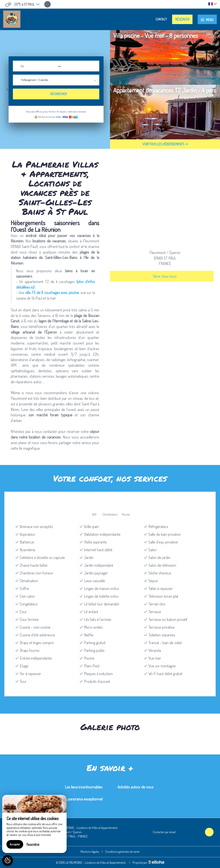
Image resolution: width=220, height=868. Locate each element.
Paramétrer (33, 844)
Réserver (182, 19)
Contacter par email (162, 832)
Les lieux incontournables (84, 787)
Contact (161, 19)
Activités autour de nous (135, 787)
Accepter (15, 844)
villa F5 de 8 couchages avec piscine (52, 292)
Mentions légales (90, 852)
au (60, 66)
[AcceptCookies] (8, 860)
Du (22, 66)
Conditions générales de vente (122, 852)
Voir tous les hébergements (165, 144)
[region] (34, 824)
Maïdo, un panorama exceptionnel (78, 799)
